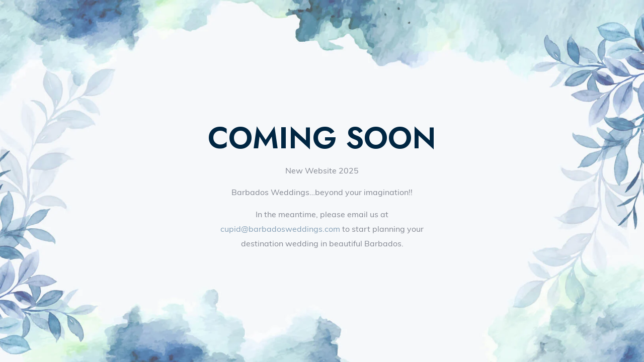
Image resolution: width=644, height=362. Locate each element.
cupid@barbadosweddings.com (280, 229)
